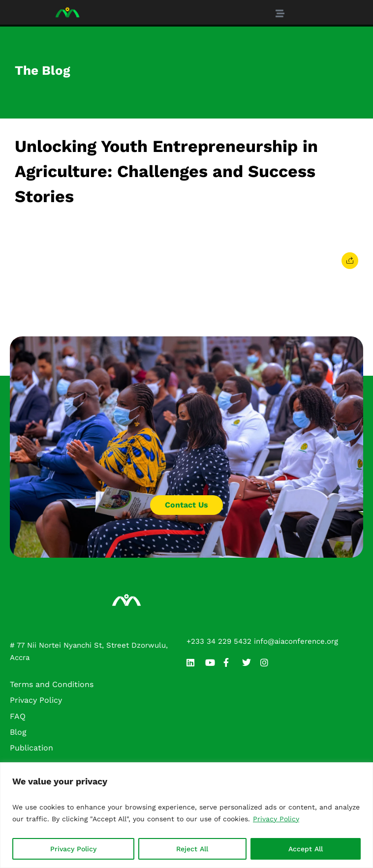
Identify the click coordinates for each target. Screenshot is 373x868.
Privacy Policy (276, 819)
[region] (186, 815)
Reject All (192, 849)
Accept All (306, 849)
